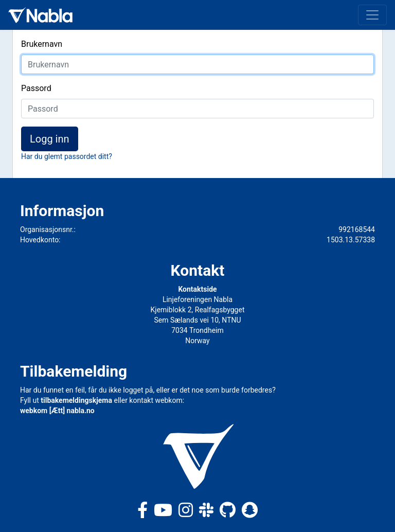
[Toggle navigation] (372, 15)
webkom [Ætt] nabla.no (57, 411)
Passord (36, 88)
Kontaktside (197, 289)
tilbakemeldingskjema (76, 400)
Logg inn (50, 139)
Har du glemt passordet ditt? (67, 156)
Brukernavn (42, 44)
